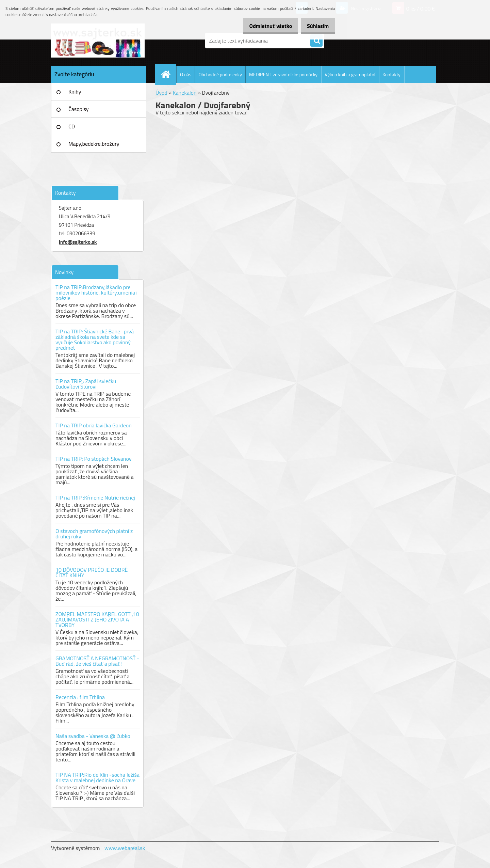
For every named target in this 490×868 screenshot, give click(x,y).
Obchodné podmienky (220, 74)
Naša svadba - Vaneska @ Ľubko (93, 736)
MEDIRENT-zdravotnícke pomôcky (283, 74)
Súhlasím (315, 26)
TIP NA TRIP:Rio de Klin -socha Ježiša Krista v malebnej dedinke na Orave (97, 777)
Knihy (75, 92)
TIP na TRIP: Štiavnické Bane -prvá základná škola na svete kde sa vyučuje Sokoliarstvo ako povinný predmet (95, 340)
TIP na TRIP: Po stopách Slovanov (93, 459)
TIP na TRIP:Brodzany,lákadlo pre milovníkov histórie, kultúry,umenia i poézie (96, 293)
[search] (316, 41)
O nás (186, 74)
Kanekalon (184, 93)
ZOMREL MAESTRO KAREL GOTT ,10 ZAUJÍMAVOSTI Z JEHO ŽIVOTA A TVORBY (97, 619)
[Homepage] (168, 74)
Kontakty (391, 74)
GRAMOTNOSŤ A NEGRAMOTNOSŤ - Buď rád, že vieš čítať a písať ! (97, 661)
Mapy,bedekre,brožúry (94, 144)
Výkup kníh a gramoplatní (350, 74)
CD (72, 126)
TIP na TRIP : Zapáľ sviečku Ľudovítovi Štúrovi (86, 384)
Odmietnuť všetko (263, 26)
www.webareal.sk (125, 848)
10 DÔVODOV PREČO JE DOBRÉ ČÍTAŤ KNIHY (92, 572)
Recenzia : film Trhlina (80, 697)
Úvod (161, 93)
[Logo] (98, 41)
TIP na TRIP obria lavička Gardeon (94, 425)
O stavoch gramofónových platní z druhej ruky (94, 534)
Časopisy (79, 109)
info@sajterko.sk (78, 242)
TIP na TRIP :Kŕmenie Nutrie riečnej (95, 498)
